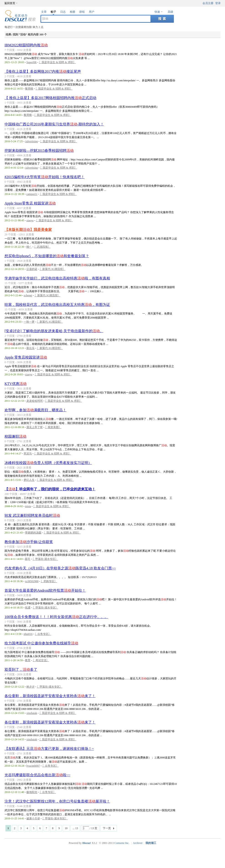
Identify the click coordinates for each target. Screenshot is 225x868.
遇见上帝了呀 (35, 427)
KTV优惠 (16, 384)
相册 (72, 12)
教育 (28, 660)
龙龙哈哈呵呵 (35, 401)
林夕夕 (30, 687)
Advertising (31, 141)
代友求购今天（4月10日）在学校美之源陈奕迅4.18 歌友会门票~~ (60, 568)
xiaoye (30, 220)
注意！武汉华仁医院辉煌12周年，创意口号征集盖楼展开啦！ (57, 801)
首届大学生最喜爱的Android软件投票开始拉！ (45, 590)
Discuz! (87, 843)
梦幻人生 (29, 480)
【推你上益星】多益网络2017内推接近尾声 (43, 71)
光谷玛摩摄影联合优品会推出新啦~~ (37, 775)
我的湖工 (151, 843)
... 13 (75, 828)
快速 (157, 12)
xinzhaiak (32, 713)
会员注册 (208, 3)
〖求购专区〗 (49, 581)
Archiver (138, 843)
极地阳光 (32, 792)
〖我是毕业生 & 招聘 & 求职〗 (57, 62)
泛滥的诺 (32, 269)
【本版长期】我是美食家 (28, 230)
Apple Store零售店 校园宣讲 (30, 203)
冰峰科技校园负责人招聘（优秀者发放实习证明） (48, 463)
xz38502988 (32, 581)
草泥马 (28, 454)
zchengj (28, 295)
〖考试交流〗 (41, 660)
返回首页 (10, 3)
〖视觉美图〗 (53, 427)
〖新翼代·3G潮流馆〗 (52, 269)
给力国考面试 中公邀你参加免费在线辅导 (41, 643)
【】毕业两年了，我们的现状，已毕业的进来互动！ (50, 489)
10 (66, 828)
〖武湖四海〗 (42, 247)
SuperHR (31, 62)
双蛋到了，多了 (21, 670)
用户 (92, 12)
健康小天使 (33, 818)
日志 (63, 12)
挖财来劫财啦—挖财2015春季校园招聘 (39, 151)
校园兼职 (15, 436)
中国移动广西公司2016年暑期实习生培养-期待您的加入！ (54, 124)
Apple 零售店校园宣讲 (26, 357)
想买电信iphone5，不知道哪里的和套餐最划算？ (47, 256)
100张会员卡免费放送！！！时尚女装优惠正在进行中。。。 (56, 617)
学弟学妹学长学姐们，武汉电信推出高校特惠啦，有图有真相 (57, 278)
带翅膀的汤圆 (33, 533)
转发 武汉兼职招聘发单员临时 (32, 515)
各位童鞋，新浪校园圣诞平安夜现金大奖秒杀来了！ (50, 696)
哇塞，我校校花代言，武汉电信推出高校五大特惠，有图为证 (57, 305)
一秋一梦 (29, 322)
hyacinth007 (33, 766)
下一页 (107, 828)
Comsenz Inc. (122, 843)
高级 (170, 12)
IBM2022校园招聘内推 (26, 45)
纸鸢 (28, 608)
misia (28, 506)
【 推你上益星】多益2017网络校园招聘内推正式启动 (50, 98)
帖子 (53, 12)
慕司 (27, 559)
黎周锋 (29, 89)
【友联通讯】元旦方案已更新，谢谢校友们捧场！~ (49, 749)
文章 (44, 12)
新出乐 (30, 348)
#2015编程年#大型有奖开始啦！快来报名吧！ (45, 177)
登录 (218, 3)
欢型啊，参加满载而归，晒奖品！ (35, 410)
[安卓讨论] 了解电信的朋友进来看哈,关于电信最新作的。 (54, 331)
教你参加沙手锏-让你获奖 (29, 542)
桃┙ (29, 247)
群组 (82, 12)
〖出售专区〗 (43, 634)
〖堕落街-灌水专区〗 (45, 559)
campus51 (32, 194)
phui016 (28, 634)
